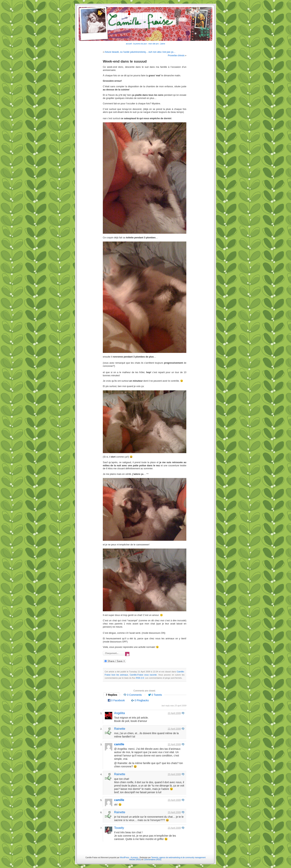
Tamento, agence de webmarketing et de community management (178, 858)
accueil (129, 44)
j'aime (163, 44)
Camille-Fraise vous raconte (143, 675)
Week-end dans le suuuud (125, 61)
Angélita (120, 713)
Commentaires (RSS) (152, 860)
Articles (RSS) (135, 860)
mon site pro (154, 44)
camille (119, 744)
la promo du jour (140, 44)
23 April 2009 (174, 774)
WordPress (125, 858)
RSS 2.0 (140, 678)
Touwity (119, 828)
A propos (135, 858)
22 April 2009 (174, 713)
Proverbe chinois (176, 56)
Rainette (120, 729)
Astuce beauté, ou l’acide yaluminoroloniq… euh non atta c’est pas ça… (140, 52)
